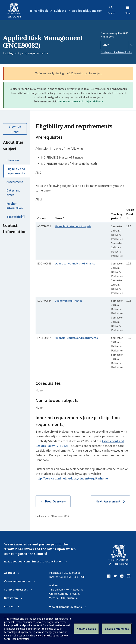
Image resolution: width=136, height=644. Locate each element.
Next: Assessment (108, 501)
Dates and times (13, 193)
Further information (15, 206)
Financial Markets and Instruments (76, 338)
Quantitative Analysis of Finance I (76, 263)
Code (40, 218)
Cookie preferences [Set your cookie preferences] (117, 629)
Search (111, 10)
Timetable (18, 218)
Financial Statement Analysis (73, 226)
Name (58, 218)
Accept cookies (86, 629)
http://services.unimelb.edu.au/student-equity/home (72, 478)
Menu (128, 10)
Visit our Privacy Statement (52, 635)
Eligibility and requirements (16, 171)
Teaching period (117, 216)
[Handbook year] (118, 45)
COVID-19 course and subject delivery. (80, 101)
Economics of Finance (69, 301)
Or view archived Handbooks (116, 52)
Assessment (15, 182)
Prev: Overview (55, 501)
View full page (15, 129)
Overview (13, 160)
